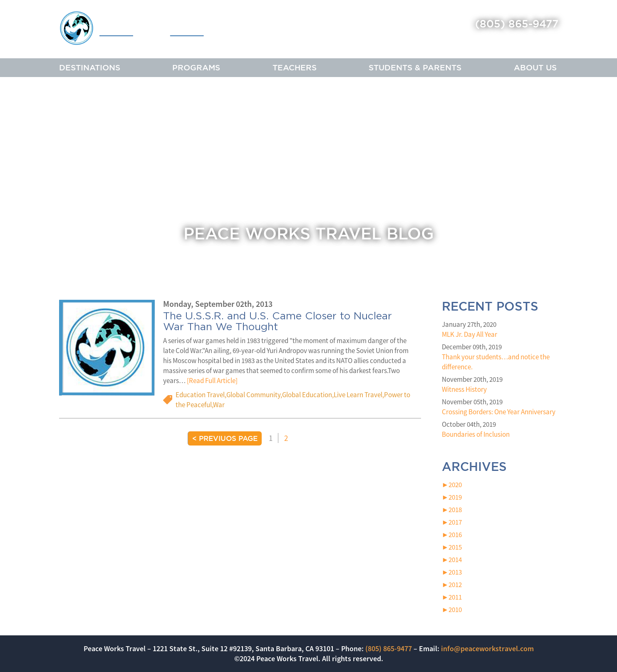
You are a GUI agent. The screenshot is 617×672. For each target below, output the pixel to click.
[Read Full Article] (212, 381)
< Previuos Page (225, 438)
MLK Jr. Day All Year (470, 334)
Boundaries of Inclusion (476, 434)
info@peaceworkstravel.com (487, 648)
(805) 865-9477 (517, 24)
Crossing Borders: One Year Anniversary (499, 412)
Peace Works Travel (150, 30)
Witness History (464, 389)
